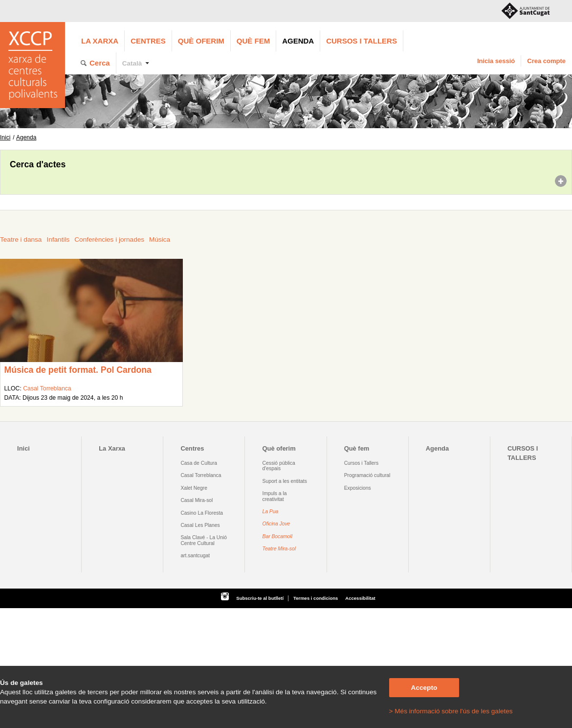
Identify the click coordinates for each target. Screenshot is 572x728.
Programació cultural (367, 475)
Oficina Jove (276, 524)
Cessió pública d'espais (279, 466)
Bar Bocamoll (277, 536)
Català (132, 63)
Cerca (100, 63)
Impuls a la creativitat (275, 496)
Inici (5, 137)
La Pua (271, 512)
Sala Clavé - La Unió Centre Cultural (204, 540)
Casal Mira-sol (197, 500)
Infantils (58, 239)
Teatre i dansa (21, 239)
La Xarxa (100, 41)
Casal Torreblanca (47, 388)
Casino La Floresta (202, 513)
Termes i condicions (316, 598)
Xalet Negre (194, 488)
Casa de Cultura (199, 463)
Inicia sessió (496, 61)
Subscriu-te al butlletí (260, 598)
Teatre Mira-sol (279, 549)
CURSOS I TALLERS (362, 41)
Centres (148, 41)
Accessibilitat (360, 598)
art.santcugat (195, 556)
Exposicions (358, 488)
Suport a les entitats (285, 481)
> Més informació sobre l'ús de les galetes (451, 711)
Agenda (298, 41)
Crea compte (546, 61)
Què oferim (201, 41)
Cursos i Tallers (361, 463)
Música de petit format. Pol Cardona (77, 370)
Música (160, 239)
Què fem (253, 41)
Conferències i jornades (109, 239)
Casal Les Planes (200, 525)
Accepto (424, 688)
